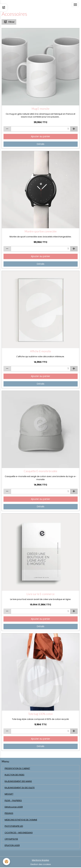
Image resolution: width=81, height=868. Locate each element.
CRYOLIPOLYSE (11, 839)
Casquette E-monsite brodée (40, 471)
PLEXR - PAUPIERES (13, 801)
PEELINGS (9, 813)
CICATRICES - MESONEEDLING (19, 833)
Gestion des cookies (41, 864)
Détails (41, 144)
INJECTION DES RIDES (15, 775)
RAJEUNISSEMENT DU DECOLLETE (20, 788)
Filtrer (9, 22)
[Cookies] (6, 862)
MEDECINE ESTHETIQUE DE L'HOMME (21, 820)
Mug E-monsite (40, 109)
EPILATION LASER (12, 845)
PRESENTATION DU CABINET (17, 768)
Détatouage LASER (14, 807)
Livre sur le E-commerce (40, 594)
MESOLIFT (9, 794)
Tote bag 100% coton (40, 714)
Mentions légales (40, 860)
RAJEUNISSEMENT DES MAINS (18, 781)
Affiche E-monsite (41, 351)
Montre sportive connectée (41, 231)
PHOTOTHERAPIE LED (14, 826)
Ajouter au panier (40, 136)
